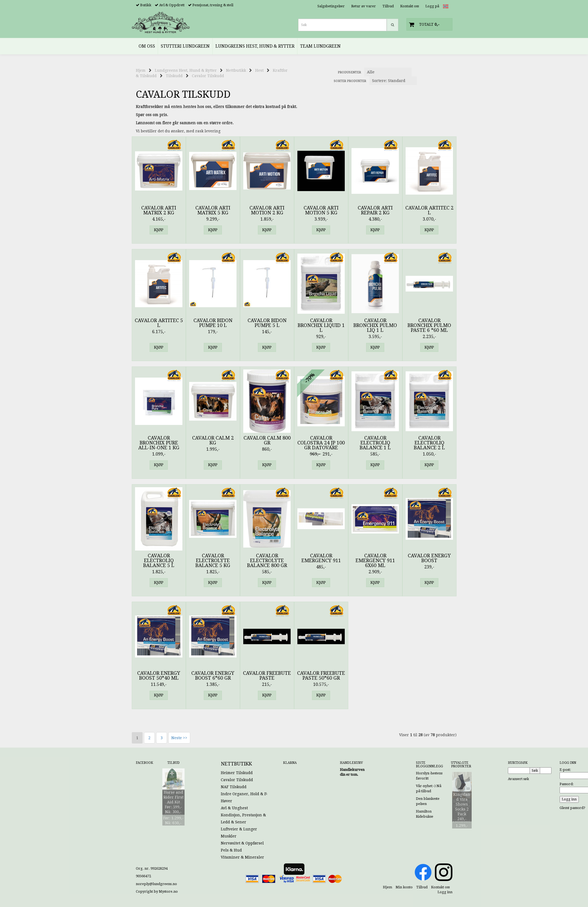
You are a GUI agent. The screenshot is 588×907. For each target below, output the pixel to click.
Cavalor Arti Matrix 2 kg (159, 210)
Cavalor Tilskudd (208, 76)
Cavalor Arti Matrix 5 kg (213, 210)
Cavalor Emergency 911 (321, 558)
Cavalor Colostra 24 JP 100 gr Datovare (321, 443)
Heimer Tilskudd (237, 773)
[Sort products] (393, 81)
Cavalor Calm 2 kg (213, 440)
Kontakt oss (410, 6)
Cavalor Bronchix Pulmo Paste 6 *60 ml (429, 325)
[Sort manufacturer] (388, 72)
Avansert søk (518, 779)
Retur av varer (364, 6)
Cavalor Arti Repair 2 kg (375, 210)
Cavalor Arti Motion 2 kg (267, 210)
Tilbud (388, 6)
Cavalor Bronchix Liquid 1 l (321, 325)
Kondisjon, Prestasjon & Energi (250, 815)
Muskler (229, 836)
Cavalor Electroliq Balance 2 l (429, 443)
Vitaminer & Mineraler (242, 857)
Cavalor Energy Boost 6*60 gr (213, 676)
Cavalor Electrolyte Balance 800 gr (267, 561)
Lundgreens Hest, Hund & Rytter (186, 70)
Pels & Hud (231, 850)
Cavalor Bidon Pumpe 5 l (267, 323)
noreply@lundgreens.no (156, 884)
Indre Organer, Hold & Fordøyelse (253, 794)
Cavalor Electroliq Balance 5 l (159, 561)
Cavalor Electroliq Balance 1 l (375, 443)
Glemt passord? (572, 808)
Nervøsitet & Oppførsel (242, 843)
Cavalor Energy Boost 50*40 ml (159, 676)
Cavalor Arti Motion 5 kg (321, 210)
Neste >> (179, 738)
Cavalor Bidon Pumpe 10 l (213, 323)
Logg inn (445, 892)
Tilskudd (174, 76)
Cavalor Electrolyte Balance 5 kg (213, 561)
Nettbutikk (236, 70)
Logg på (432, 6)
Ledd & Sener (234, 822)
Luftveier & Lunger (239, 829)
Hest (259, 70)
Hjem (141, 70)
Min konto (404, 887)
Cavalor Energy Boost (429, 558)
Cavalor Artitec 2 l (429, 210)
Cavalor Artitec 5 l (159, 323)
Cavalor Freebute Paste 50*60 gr (321, 676)
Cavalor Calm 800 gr (267, 440)
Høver (226, 801)
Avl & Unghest (234, 808)
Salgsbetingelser (331, 6)
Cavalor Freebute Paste (267, 676)
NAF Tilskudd (234, 787)
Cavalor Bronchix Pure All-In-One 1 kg (159, 443)
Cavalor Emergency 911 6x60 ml (375, 561)
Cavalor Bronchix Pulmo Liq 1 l (375, 325)
